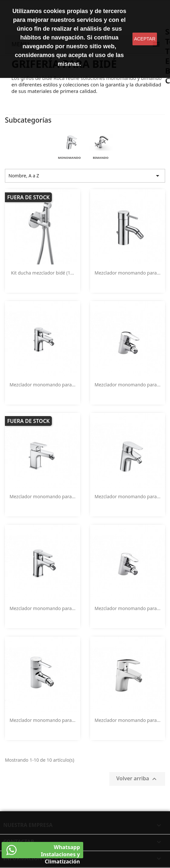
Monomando (69, 158)
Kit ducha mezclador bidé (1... (43, 273)
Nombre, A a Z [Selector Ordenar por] (85, 176)
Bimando (100, 158)
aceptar (145, 39)
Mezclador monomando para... (128, 273)
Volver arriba (137, 779)
